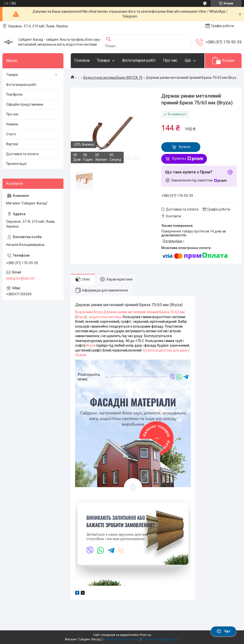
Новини (12, 124)
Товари (103, 60)
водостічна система (105, 317)
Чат (224, 631)
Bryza (81, 317)
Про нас (170, 60)
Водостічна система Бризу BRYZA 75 (113, 78)
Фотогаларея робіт (139, 60)
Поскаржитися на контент (122, 639)
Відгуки (12, 144)
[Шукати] (109, 39)
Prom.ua (145, 635)
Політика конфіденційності (161, 639)
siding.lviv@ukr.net (20, 278)
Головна (82, 60)
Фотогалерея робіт (21, 85)
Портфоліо (14, 94)
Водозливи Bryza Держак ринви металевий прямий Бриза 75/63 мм (130, 312)
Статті (11, 134)
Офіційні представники (25, 104)
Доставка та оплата (22, 154)
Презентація (16, 164)
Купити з (188, 159)
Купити (185, 147)
